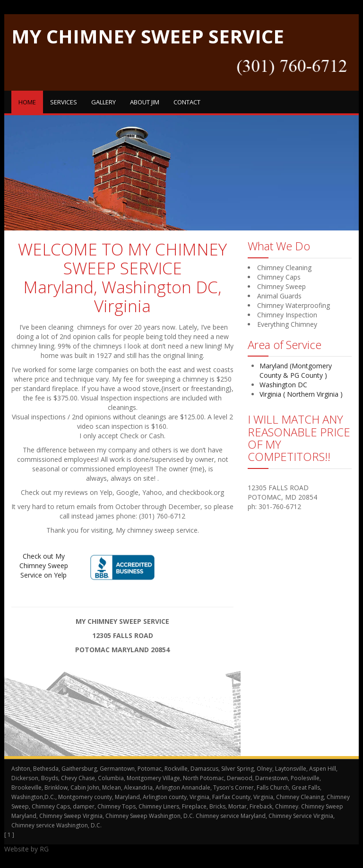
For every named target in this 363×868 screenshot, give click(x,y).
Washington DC (283, 385)
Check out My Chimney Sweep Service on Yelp (44, 566)
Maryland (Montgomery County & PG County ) (296, 370)
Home (27, 102)
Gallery (104, 102)
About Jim (145, 102)
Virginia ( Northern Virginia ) (301, 394)
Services (64, 102)
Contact (187, 102)
